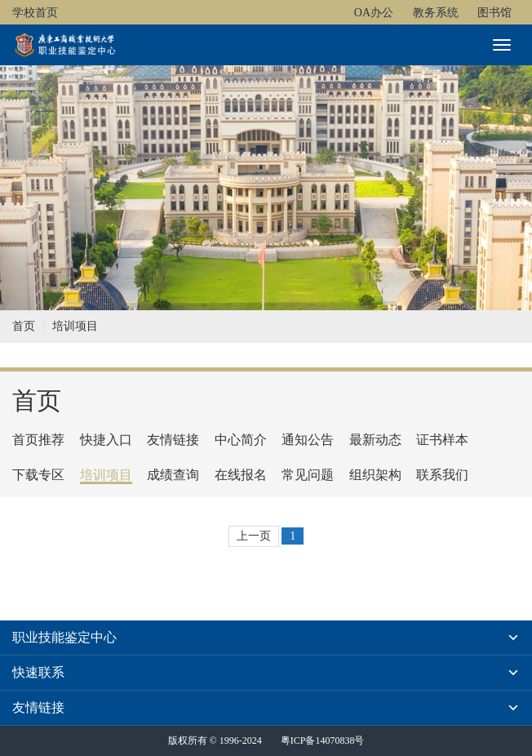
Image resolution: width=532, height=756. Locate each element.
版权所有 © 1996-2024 (215, 740)
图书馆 (494, 13)
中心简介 (241, 440)
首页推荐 (38, 440)
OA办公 (374, 13)
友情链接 (173, 440)
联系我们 (442, 475)
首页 (24, 326)
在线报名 (241, 475)
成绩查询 (173, 475)
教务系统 (436, 13)
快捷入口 (106, 440)
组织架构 (375, 475)
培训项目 (75, 326)
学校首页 (35, 13)
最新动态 (375, 440)
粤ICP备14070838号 (323, 740)
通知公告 (308, 440)
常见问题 (308, 475)
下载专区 (38, 475)
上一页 (254, 536)
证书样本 (442, 440)
